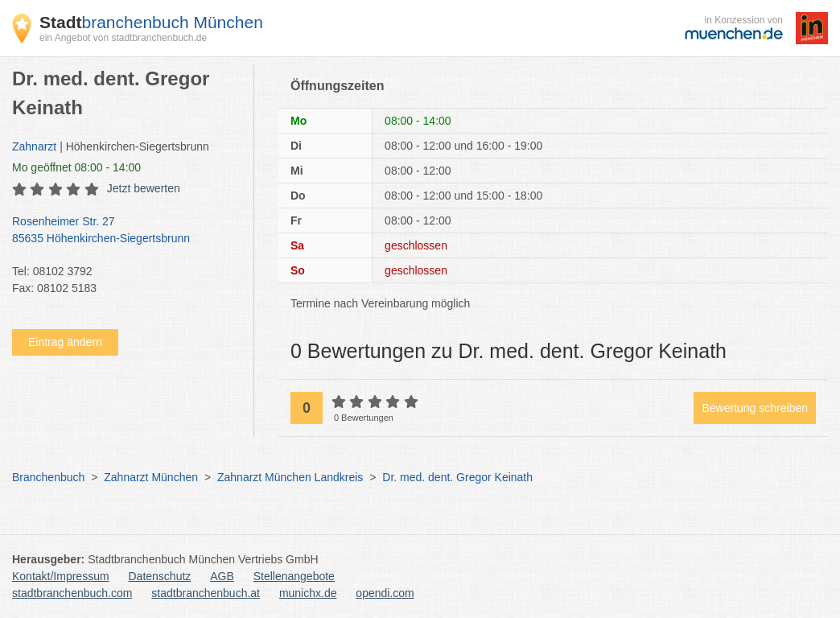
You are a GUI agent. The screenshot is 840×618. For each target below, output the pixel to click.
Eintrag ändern (65, 342)
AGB (222, 576)
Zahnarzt (34, 146)
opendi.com (385, 593)
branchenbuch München (151, 22)
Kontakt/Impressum (61, 576)
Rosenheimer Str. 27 (125, 231)
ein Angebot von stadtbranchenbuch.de (123, 38)
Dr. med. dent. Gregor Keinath (457, 477)
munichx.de (308, 593)
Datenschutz (160, 576)
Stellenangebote (294, 576)
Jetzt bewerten (144, 188)
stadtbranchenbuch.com (72, 593)
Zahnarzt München (151, 477)
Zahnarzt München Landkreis (290, 477)
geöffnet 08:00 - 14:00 (76, 167)
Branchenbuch (48, 477)
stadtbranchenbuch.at (206, 593)
